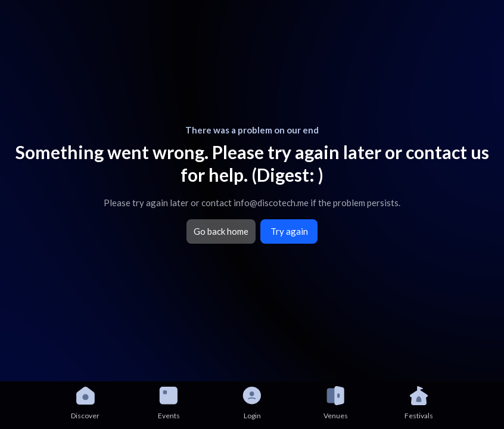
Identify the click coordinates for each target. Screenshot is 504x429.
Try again (289, 231)
